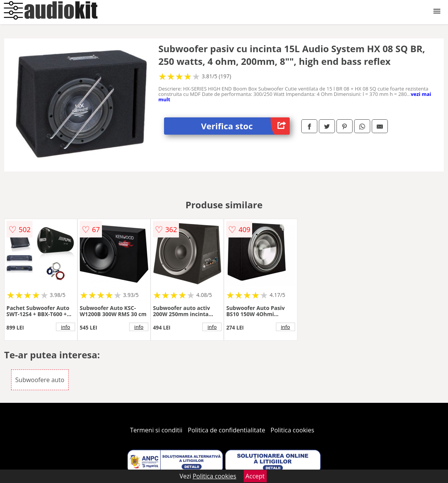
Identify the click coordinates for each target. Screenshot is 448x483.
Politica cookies (292, 430)
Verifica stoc (245, 126)
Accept (255, 476)
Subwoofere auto (40, 380)
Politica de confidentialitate (226, 430)
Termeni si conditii (156, 430)
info (66, 327)
